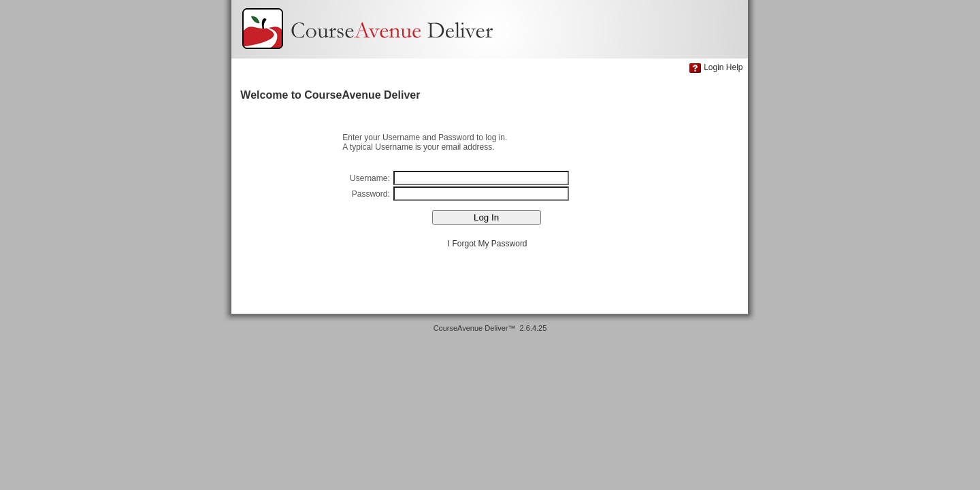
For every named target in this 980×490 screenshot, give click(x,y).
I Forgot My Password (488, 244)
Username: (371, 178)
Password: (372, 194)
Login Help (723, 67)
